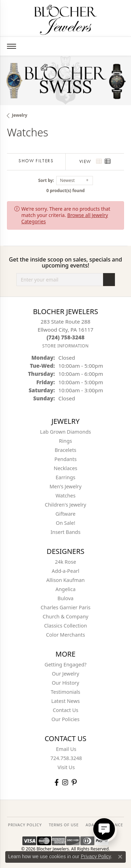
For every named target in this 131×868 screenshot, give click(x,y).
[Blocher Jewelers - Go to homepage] (66, 18)
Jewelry (20, 115)
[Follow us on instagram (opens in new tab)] (65, 782)
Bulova (66, 598)
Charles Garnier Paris (65, 607)
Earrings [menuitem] (65, 477)
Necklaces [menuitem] (65, 468)
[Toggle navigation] (12, 46)
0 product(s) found (66, 191)
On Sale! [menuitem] (66, 523)
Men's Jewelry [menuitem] (66, 486)
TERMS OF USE (64, 825)
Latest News (66, 701)
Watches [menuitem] (65, 496)
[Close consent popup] (120, 857)
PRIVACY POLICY (25, 825)
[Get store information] (65, 346)
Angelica (65, 589)
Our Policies (65, 719)
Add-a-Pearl (65, 571)
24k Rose (65, 562)
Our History (65, 683)
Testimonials (65, 692)
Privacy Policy (96, 856)
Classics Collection (65, 626)
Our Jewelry (66, 674)
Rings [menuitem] (65, 441)
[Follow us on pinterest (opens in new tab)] (74, 782)
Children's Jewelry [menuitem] (65, 505)
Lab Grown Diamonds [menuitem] (66, 432)
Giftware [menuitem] (66, 514)
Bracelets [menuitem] (65, 450)
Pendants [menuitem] (66, 459)
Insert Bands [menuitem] (66, 532)
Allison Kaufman (66, 580)
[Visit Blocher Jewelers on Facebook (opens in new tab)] (57, 782)
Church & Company (65, 616)
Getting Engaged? (65, 664)
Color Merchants (66, 635)
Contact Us (65, 710)
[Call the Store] (65, 337)
